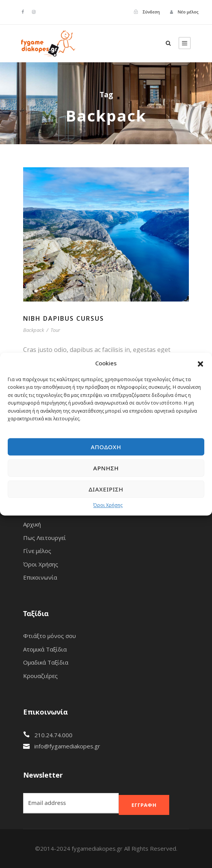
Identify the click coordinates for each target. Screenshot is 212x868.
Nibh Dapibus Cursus (64, 318)
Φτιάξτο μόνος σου (50, 636)
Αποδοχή (106, 447)
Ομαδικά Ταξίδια (46, 662)
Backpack (34, 330)
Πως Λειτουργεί (45, 538)
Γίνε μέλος (37, 551)
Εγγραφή (144, 805)
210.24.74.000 (53, 735)
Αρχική (32, 524)
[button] (200, 363)
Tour (55, 330)
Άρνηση (106, 468)
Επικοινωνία (40, 577)
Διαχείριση (106, 489)
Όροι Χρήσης (108, 506)
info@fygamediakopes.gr (67, 746)
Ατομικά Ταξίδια (45, 649)
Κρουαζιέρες (40, 676)
